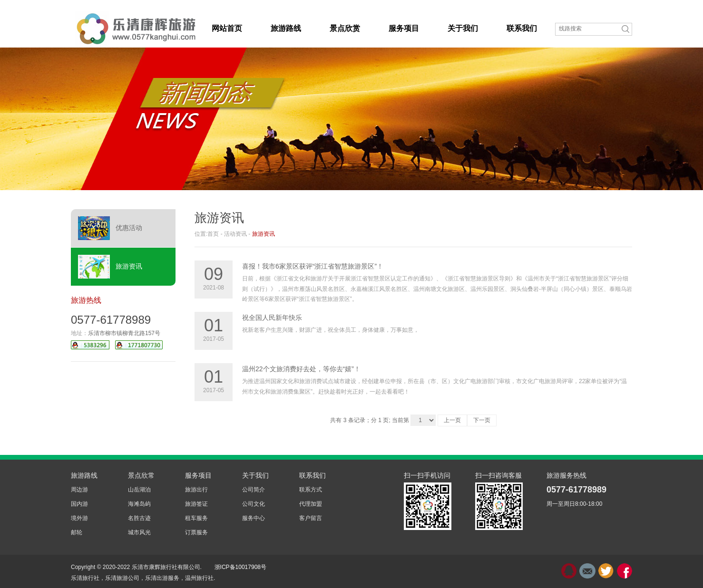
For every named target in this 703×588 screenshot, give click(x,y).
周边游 (79, 490)
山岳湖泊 (139, 490)
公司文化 (254, 504)
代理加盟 (311, 504)
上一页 (452, 420)
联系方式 (311, 490)
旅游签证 (196, 504)
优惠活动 (110, 228)
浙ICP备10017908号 (240, 567)
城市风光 (139, 532)
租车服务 (196, 518)
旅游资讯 (110, 267)
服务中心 (254, 518)
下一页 (482, 420)
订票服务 (196, 532)
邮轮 (77, 532)
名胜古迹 (139, 518)
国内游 (79, 504)
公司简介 (254, 490)
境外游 (79, 518)
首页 (213, 234)
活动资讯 (235, 234)
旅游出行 (196, 490)
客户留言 (311, 518)
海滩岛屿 (139, 504)
